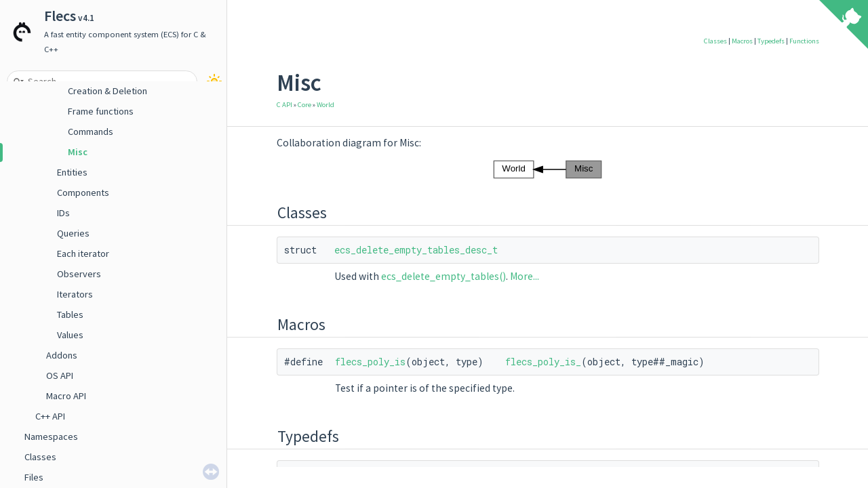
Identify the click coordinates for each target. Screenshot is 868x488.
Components (83, 192)
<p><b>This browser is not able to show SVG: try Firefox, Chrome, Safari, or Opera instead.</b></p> (548, 169)
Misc (78, 152)
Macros (742, 41)
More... (525, 276)
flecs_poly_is (370, 362)
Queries (73, 233)
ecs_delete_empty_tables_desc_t (416, 250)
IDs (63, 213)
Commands (91, 131)
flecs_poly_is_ (543, 362)
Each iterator (83, 253)
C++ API (50, 416)
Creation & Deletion (107, 91)
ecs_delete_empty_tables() (443, 276)
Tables (70, 314)
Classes (40, 457)
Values (70, 335)
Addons (62, 355)
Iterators (75, 294)
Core (304, 105)
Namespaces (51, 436)
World (325, 105)
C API (284, 105)
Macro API (66, 396)
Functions (804, 41)
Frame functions (101, 111)
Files (34, 477)
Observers (79, 274)
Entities (72, 172)
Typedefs (771, 41)
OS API (60, 375)
